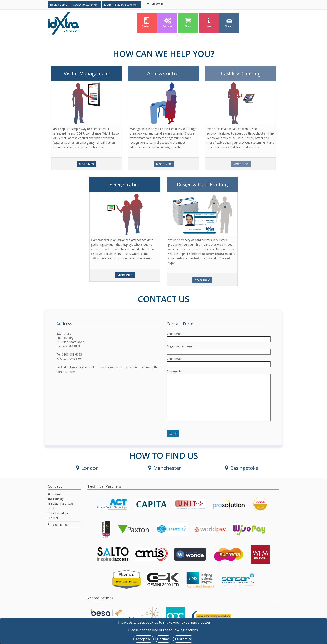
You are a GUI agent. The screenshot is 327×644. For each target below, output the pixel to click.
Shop (188, 23)
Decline (163, 639)
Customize (184, 639)
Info (209, 23)
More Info (86, 164)
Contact (229, 23)
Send (173, 433)
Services (167, 23)
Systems (147, 23)
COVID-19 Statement (86, 5)
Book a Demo (59, 5)
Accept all (143, 639)
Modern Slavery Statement (121, 5)
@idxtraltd (155, 4)
